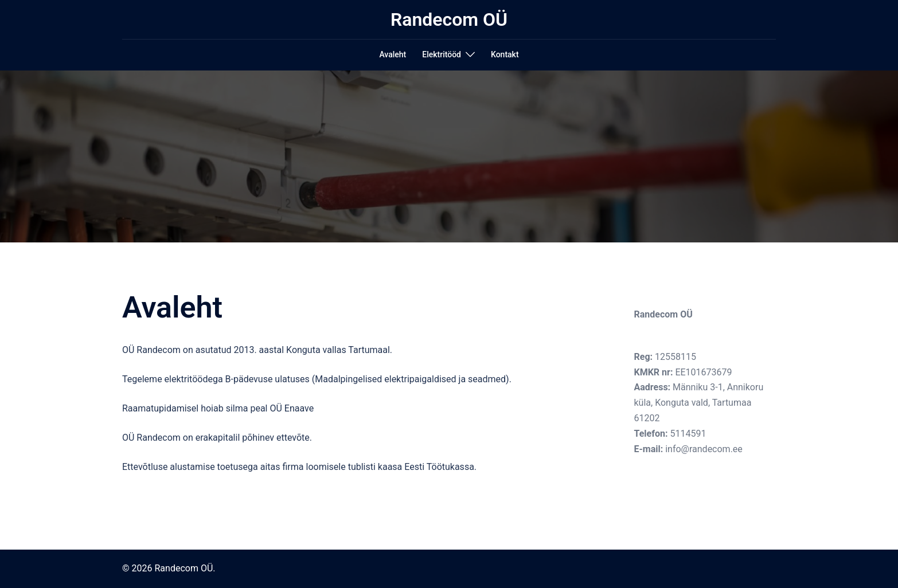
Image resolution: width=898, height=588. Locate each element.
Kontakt (505, 54)
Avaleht (393, 54)
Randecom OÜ (449, 19)
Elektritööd (442, 54)
